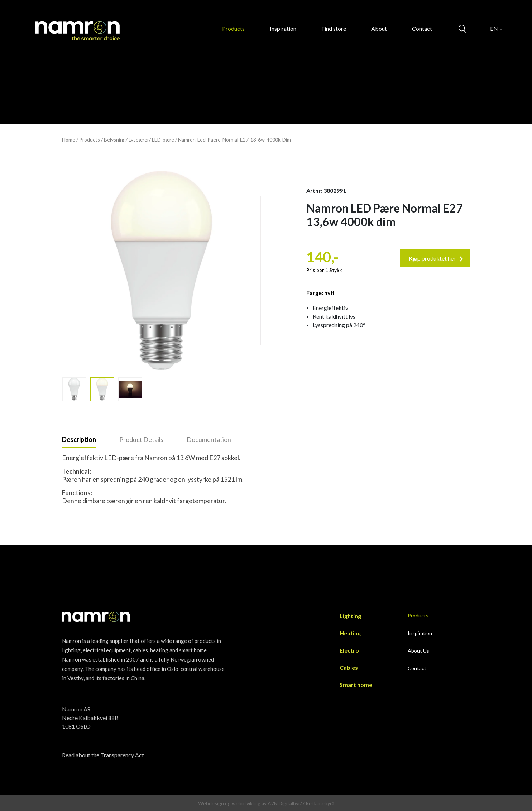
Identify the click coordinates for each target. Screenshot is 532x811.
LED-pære (163, 140)
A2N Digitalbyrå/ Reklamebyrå (301, 803)
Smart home (356, 685)
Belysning (115, 140)
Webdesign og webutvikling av (233, 803)
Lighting (350, 616)
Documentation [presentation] (209, 439)
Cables (349, 667)
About (379, 28)
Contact (422, 28)
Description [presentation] (79, 439)
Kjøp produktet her (436, 258)
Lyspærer (139, 140)
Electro (349, 650)
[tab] (91, 440)
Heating (350, 633)
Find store (334, 28)
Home (69, 140)
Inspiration (283, 28)
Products (233, 28)
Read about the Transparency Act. (104, 755)
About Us (418, 651)
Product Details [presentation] (141, 439)
